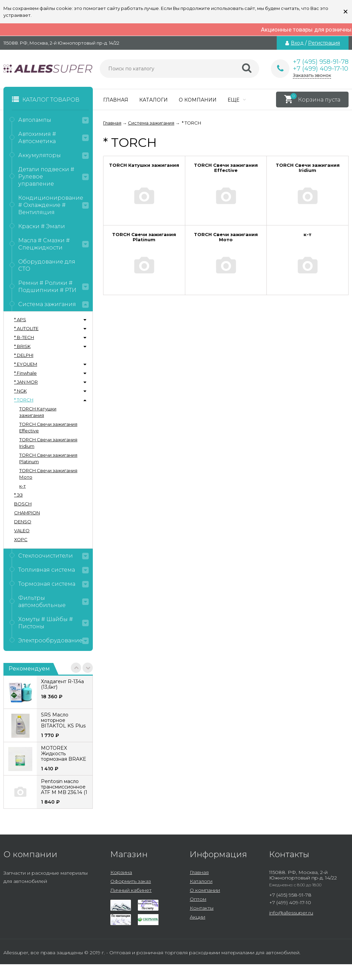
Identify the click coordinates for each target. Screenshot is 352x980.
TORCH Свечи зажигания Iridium (48, 443)
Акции (197, 917)
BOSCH (23, 504)
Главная (116, 100)
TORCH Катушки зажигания (38, 412)
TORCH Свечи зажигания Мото (48, 474)
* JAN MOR (26, 382)
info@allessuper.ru (291, 913)
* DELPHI (24, 355)
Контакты (202, 908)
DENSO (23, 522)
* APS (20, 319)
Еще (237, 100)
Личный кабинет (131, 890)
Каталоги (153, 100)
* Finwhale (25, 373)
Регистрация (324, 43)
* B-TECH (24, 337)
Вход (297, 43)
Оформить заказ (131, 881)
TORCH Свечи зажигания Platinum (48, 458)
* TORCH (24, 400)
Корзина (121, 872)
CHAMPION (27, 513)
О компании (198, 100)
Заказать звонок (312, 75)
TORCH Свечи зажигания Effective (48, 427)
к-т (23, 486)
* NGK (20, 391)
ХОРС (21, 539)
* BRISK (22, 346)
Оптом (198, 899)
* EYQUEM (26, 364)
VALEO (22, 530)
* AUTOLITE (26, 328)
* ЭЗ (18, 495)
